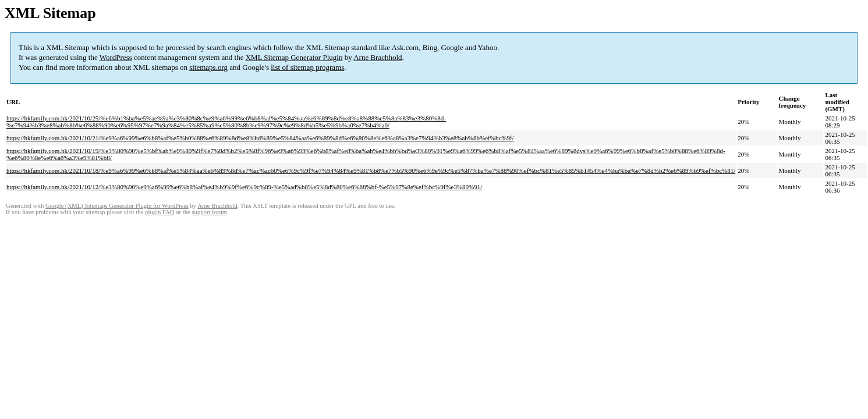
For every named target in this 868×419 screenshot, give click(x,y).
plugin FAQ (160, 212)
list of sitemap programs (307, 67)
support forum (209, 212)
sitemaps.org (208, 67)
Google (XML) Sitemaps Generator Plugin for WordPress (117, 206)
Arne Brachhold (378, 57)
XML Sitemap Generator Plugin (294, 57)
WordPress (116, 57)
